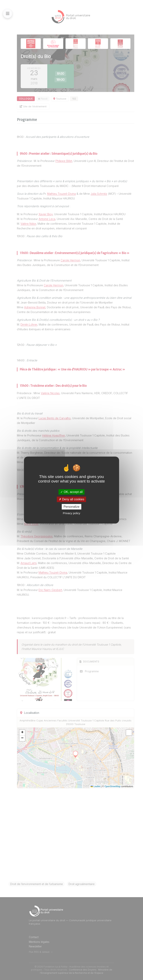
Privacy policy (72, 513)
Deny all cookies (72, 499)
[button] (22, 733)
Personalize (72, 507)
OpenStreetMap (113, 786)
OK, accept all (71, 492)
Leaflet (95, 786)
